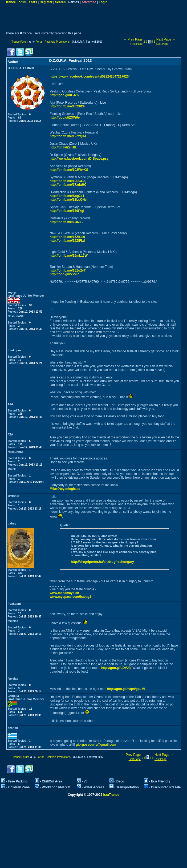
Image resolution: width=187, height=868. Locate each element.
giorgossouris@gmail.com (96, 745)
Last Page (162, 44)
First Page (136, 44)
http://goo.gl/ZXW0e (65, 118)
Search (60, 2)
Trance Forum (16, 2)
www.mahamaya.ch (64, 593)
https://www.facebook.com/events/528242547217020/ (90, 76)
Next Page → (166, 39)
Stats (33, 2)
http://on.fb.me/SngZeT (67, 196)
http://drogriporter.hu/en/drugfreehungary (102, 562)
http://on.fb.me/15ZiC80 (67, 237)
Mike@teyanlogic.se (65, 489)
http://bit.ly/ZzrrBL (63, 147)
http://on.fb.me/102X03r (67, 106)
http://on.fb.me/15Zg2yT (68, 271)
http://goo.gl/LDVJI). (116, 668)
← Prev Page (133, 39)
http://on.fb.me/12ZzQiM (68, 136)
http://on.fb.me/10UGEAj (68, 181)
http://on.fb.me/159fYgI (67, 211)
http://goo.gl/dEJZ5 (64, 95)
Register (46, 2)
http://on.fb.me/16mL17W (69, 256)
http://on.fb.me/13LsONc (68, 200)
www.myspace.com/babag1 (70, 597)
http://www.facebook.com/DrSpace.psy (79, 159)
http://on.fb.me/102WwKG (69, 170)
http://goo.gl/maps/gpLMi (126, 689)
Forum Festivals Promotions (53, 42)
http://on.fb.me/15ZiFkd (67, 241)
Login (103, 2)
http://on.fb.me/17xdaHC (68, 185)
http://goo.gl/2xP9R (64, 274)
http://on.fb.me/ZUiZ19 (66, 222)
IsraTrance (111, 795)
